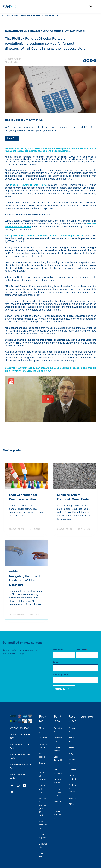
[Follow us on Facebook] (12, 785)
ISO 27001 (24, 728)
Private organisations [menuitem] (57, 792)
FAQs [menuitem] (71, 804)
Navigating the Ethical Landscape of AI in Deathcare (25, 580)
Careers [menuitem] (72, 769)
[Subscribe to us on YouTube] (12, 792)
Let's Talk (12, 138)
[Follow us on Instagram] (18, 785)
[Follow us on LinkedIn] (24, 785)
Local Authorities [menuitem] (58, 760)
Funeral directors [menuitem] (58, 815)
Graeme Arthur (13, 59)
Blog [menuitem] (71, 754)
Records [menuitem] (43, 738)
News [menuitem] (71, 747)
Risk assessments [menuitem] (43, 825)
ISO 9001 (14, 728)
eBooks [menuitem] (72, 798)
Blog (8, 15)
